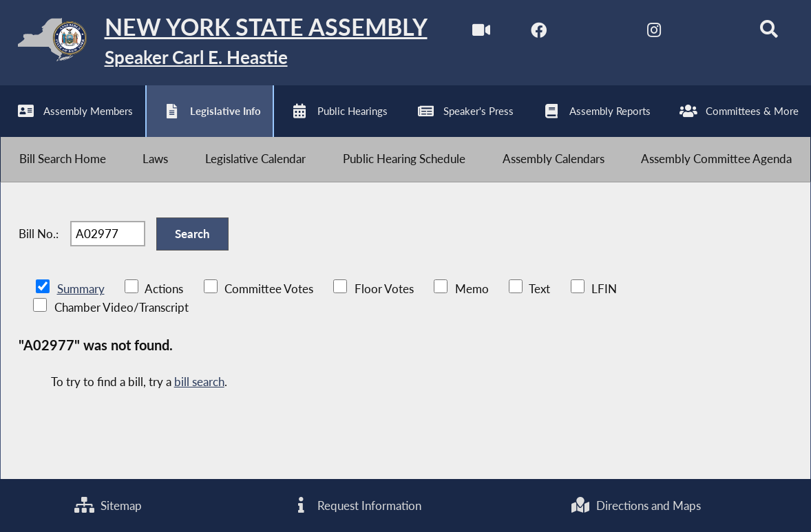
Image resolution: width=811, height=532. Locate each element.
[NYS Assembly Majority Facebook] (539, 33)
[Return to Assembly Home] (214, 43)
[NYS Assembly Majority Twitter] (596, 33)
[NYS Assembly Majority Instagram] (654, 33)
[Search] (769, 33)
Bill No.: (39, 234)
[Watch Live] (481, 33)
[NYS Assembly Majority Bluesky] (712, 33)
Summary (81, 289)
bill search (199, 382)
